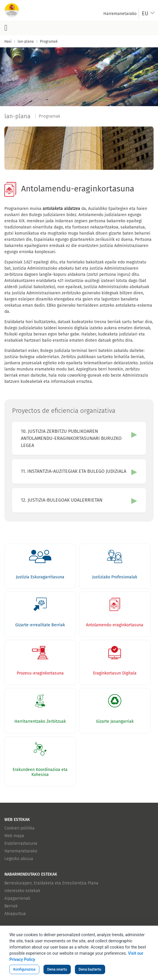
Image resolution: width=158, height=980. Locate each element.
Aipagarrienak (17, 898)
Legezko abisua (19, 859)
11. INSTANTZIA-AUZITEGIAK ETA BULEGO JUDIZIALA (74, 471)
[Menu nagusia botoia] (6, 28)
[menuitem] (120, 14)
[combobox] (148, 14)
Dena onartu (57, 969)
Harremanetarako (21, 851)
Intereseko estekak (22, 891)
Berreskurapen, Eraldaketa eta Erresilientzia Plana (51, 883)
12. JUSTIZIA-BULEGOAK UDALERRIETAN (62, 500)
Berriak (11, 906)
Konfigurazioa (24, 969)
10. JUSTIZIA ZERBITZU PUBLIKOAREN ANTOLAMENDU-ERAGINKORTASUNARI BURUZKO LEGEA (71, 438)
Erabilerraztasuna (21, 843)
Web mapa (14, 836)
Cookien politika (20, 828)
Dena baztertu (90, 969)
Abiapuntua (15, 914)
